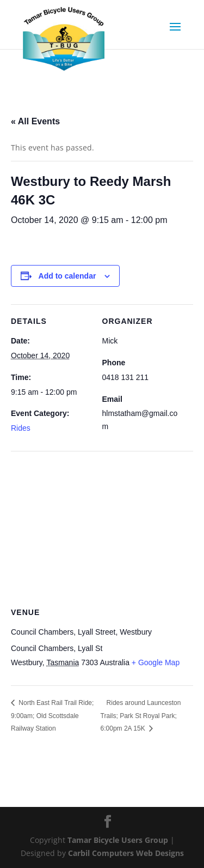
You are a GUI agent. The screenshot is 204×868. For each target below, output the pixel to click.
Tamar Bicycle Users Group (118, 840)
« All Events (35, 121)
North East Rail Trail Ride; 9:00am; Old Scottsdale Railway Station (52, 716)
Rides (21, 428)
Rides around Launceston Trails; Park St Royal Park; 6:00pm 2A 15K (141, 716)
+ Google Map (156, 662)
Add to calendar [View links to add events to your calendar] (67, 276)
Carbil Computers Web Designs (126, 853)
